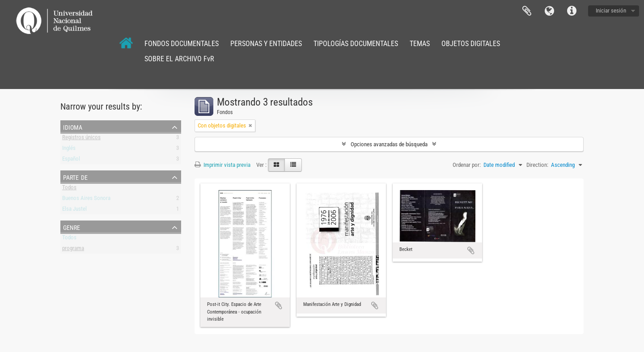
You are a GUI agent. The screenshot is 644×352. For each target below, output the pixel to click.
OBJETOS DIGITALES (471, 44)
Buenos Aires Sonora (86, 200)
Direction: (537, 165)
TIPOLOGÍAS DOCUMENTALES (356, 44)
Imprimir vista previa (222, 165)
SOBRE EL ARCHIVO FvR (179, 59)
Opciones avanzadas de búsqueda (389, 144)
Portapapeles (527, 11)
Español (71, 160)
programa (73, 250)
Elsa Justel (74, 210)
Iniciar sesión (611, 11)
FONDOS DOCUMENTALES (182, 44)
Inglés (69, 150)
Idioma (549, 11)
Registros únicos (81, 139)
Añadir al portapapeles (279, 305)
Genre (72, 227)
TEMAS (420, 44)
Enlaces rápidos (572, 11)
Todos (69, 189)
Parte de (75, 177)
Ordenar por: (467, 165)
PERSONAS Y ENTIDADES (266, 44)
